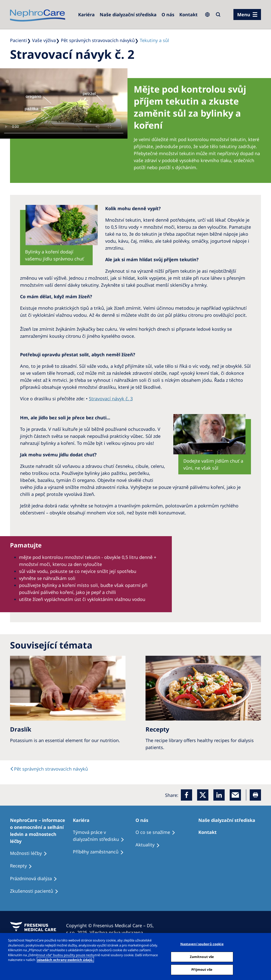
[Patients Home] (83, 820)
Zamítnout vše (202, 957)
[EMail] (235, 795)
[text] (49, 769)
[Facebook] (186, 795)
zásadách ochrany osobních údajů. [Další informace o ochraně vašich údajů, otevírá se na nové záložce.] (65, 960)
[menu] (247, 15)
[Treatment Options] (41, 831)
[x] (203, 795)
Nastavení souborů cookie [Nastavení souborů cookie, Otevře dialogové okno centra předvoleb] (202, 944)
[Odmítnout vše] (263, 956)
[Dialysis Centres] (86, 15)
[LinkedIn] (219, 795)
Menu (244, 15)
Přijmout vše (202, 969)
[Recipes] (101, 852)
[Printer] (255, 795)
